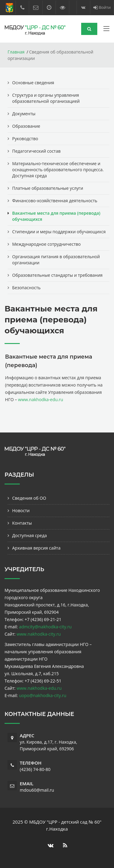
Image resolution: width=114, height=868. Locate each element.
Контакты (22, 523)
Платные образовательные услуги (48, 188)
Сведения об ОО (29, 498)
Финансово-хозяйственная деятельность (55, 201)
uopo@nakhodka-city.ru (43, 695)
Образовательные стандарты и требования (57, 275)
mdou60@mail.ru (37, 790)
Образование (26, 126)
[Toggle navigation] (106, 30)
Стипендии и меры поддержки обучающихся (59, 232)
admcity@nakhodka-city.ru (45, 627)
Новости (21, 510)
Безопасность (26, 288)
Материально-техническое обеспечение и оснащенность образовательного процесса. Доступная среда (58, 170)
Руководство (25, 139)
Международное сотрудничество (46, 244)
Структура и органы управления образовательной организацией (46, 98)
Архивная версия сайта (36, 548)
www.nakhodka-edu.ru (40, 399)
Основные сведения (33, 83)
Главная (16, 52)
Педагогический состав (36, 151)
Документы (24, 114)
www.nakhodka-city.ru (38, 634)
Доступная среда (29, 535)
